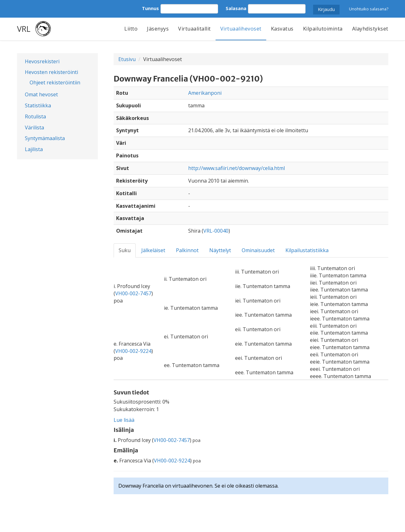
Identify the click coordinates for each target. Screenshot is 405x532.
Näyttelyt (220, 250)
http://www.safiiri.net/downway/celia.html (236, 168)
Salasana (236, 8)
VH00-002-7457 (133, 293)
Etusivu (127, 59)
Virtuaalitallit (194, 29)
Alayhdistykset (370, 29)
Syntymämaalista (45, 138)
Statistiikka (38, 105)
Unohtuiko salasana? (369, 9)
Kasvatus (282, 29)
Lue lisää (124, 420)
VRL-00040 (216, 231)
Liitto (131, 29)
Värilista (34, 127)
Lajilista (34, 149)
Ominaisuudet (258, 250)
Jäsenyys (158, 29)
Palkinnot (187, 250)
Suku (125, 250)
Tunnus (150, 8)
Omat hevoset (41, 94)
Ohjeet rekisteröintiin (55, 82)
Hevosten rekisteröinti (51, 72)
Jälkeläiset (153, 250)
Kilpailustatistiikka (307, 250)
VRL (24, 29)
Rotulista (35, 116)
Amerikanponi (205, 93)
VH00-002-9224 (133, 351)
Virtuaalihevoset (241, 29)
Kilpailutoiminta (323, 29)
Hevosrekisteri (42, 61)
